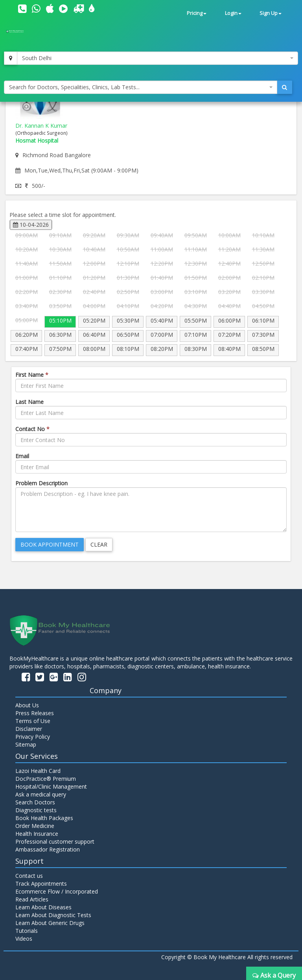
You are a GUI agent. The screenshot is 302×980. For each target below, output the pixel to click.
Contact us (29, 876)
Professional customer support (55, 841)
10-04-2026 (31, 225)
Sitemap (26, 744)
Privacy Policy (33, 737)
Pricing (197, 13)
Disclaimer (29, 729)
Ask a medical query (41, 794)
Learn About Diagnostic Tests (53, 915)
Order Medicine (35, 826)
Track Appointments (41, 884)
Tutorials (27, 931)
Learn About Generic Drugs (50, 923)
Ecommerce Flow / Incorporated (57, 891)
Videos (24, 939)
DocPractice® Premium (46, 779)
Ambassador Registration (48, 849)
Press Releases (35, 713)
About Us (27, 705)
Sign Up (271, 13)
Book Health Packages (44, 818)
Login (233, 13)
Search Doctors (35, 802)
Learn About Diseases (43, 907)
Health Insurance (37, 834)
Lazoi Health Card (38, 771)
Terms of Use (33, 721)
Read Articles (32, 899)
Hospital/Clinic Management (51, 786)
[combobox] (157, 58)
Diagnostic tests (36, 810)
